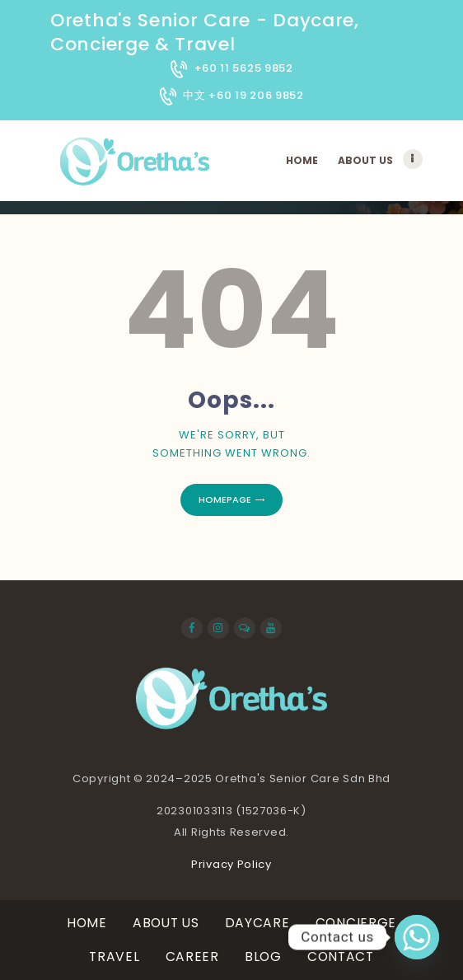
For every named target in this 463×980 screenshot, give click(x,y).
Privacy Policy (231, 864)
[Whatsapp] (417, 937)
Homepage (225, 499)
